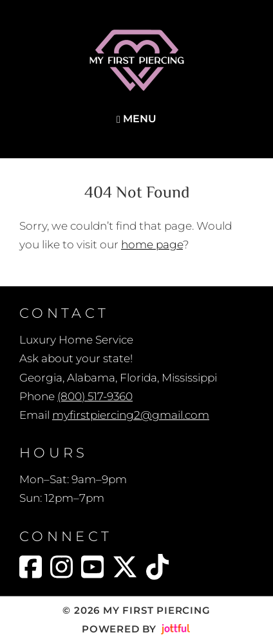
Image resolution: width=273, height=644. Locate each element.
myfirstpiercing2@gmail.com (131, 415)
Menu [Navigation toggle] (136, 119)
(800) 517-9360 (95, 396)
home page (152, 244)
